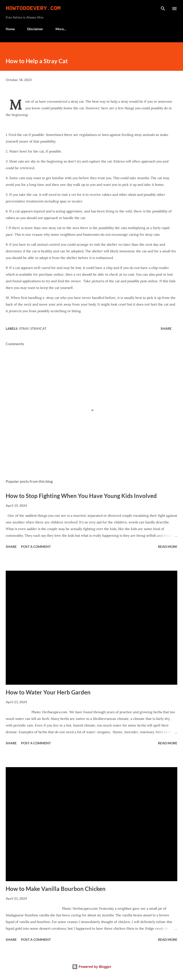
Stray (24, 328)
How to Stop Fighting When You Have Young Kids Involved (81, 496)
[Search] (163, 9)
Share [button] (166, 328)
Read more (168, 547)
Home (10, 29)
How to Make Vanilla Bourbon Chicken (56, 889)
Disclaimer (35, 29)
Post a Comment (36, 547)
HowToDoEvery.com (33, 8)
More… (61, 29)
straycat (38, 328)
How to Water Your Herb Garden (48, 692)
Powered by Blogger (92, 967)
